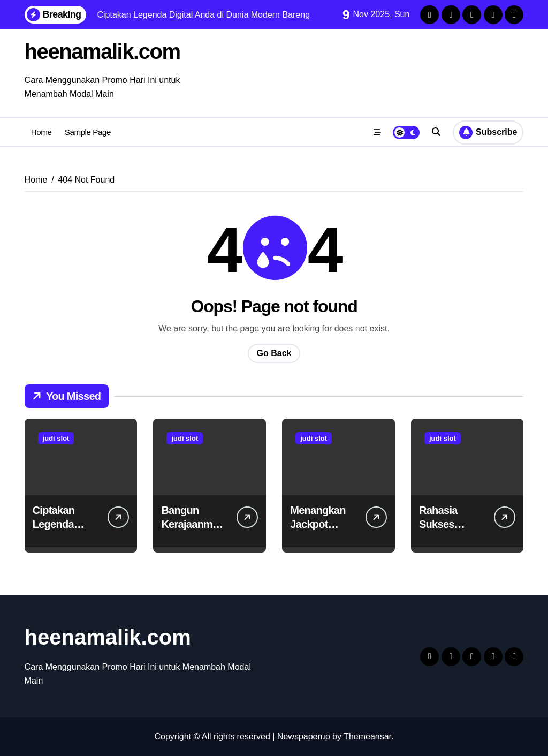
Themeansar (367, 736)
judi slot (56, 438)
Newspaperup (304, 736)
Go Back (274, 353)
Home (41, 132)
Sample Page (88, 132)
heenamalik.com (102, 51)
